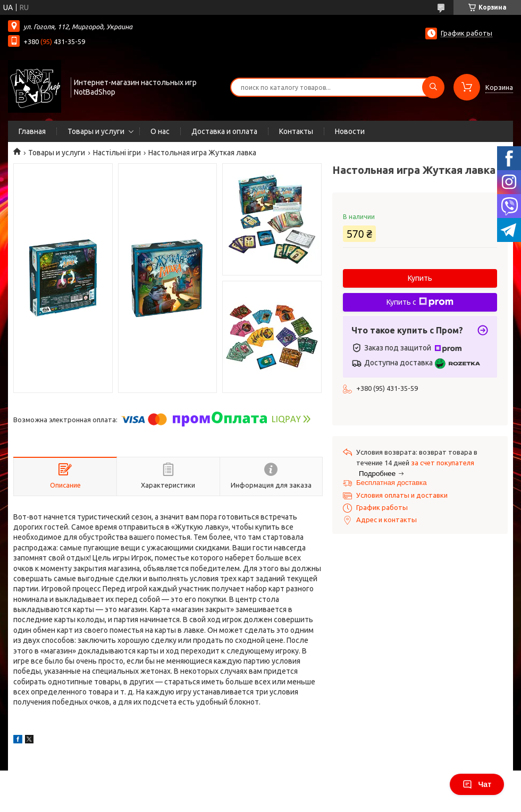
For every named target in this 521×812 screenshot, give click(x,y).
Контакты (296, 131)
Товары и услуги (96, 131)
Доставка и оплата (224, 131)
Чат (477, 784)
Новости (350, 131)
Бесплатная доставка (392, 483)
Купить (420, 278)
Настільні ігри (117, 153)
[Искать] (433, 87)
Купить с (420, 302)
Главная (32, 131)
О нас (160, 131)
